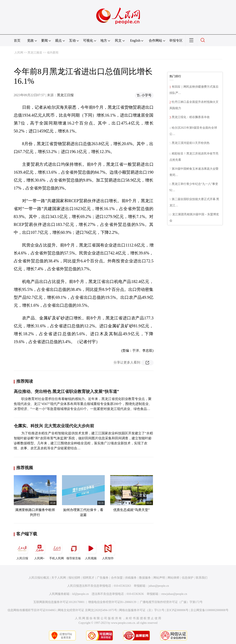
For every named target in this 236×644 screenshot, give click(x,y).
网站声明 (159, 578)
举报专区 (176, 40)
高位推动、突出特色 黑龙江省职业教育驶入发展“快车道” (66, 391)
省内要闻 (53, 53)
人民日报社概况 (39, 578)
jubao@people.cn (159, 586)
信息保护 (188, 578)
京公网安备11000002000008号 (209, 610)
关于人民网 (59, 578)
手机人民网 (57, 551)
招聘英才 (88, 578)
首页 (17, 40)
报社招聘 (74, 578)
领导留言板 (74, 551)
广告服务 (103, 578)
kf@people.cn (81, 594)
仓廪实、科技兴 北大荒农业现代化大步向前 (54, 426)
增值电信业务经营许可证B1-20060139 (112, 602)
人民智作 (108, 551)
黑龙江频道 (35, 53)
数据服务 (145, 578)
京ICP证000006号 (177, 610)
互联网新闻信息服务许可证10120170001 (59, 602)
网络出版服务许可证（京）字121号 (142, 610)
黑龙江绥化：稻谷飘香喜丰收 (191, 117)
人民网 (19, 53)
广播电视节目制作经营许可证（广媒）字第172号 (171, 602)
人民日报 (22, 551)
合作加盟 (117, 578)
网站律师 (173, 578)
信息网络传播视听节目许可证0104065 (32, 610)
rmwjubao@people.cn (174, 594)
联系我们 (202, 578)
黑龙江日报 (65, 95)
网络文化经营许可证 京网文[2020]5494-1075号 (87, 610)
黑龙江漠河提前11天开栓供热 (191, 143)
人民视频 (91, 551)
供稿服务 (131, 578)
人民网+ (39, 551)
